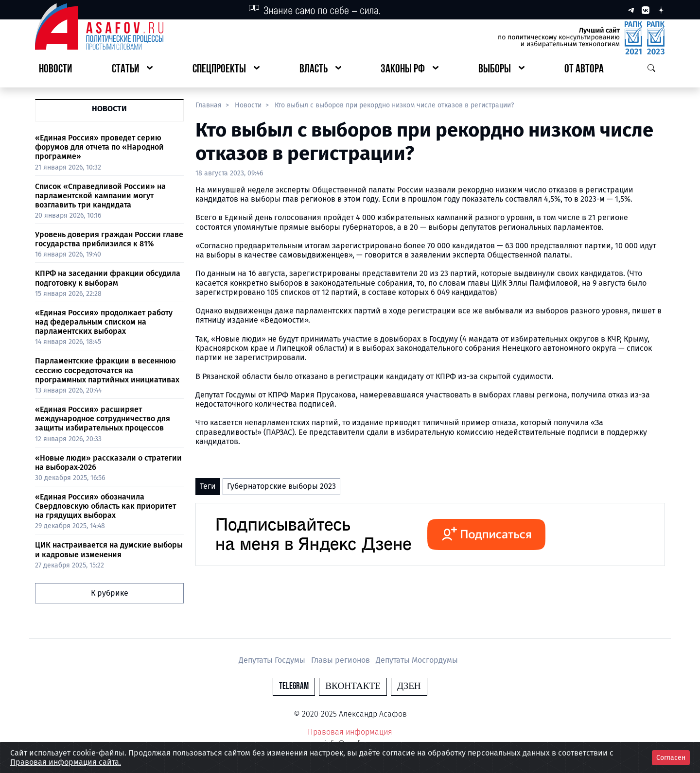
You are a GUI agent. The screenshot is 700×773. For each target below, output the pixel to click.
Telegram (294, 686)
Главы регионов (341, 660)
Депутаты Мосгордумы (417, 660)
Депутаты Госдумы (273, 660)
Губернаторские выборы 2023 (281, 486)
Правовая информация (350, 732)
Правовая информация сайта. (66, 762)
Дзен (409, 686)
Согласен (671, 758)
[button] (132, 70)
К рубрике (110, 593)
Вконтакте (353, 686)
